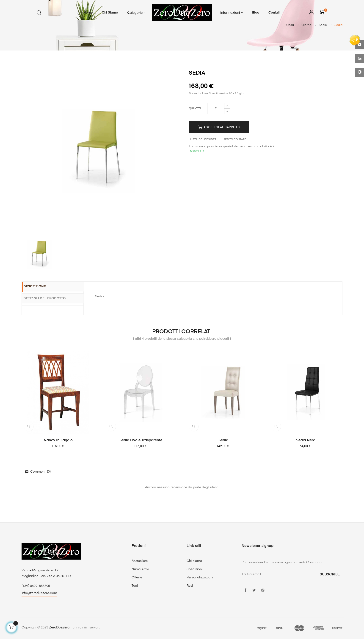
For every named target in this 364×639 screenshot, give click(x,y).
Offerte (137, 577)
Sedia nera (306, 440)
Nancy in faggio (58, 440)
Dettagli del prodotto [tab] (50, 298)
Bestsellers (140, 561)
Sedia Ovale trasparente (141, 440)
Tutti (135, 586)
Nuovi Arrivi (140, 569)
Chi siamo (194, 561)
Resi (190, 586)
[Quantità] (216, 109)
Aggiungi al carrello (219, 127)
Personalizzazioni (200, 577)
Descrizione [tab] (40, 287)
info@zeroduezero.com (39, 593)
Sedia (223, 440)
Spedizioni (194, 569)
